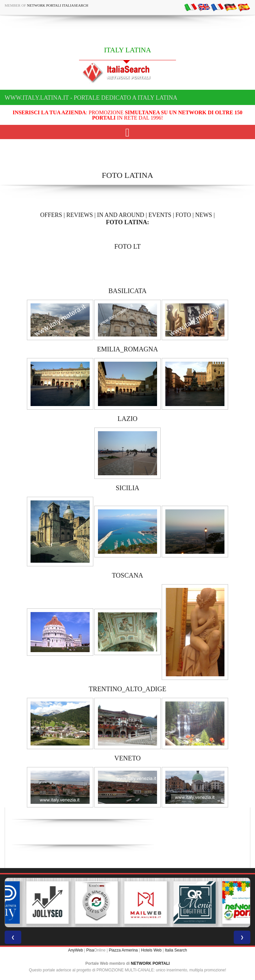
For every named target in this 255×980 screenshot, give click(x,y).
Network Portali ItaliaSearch (58, 5)
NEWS (204, 215)
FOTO (183, 215)
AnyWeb (76, 950)
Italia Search (176, 950)
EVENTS (160, 215)
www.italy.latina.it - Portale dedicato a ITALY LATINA (91, 98)
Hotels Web (151, 950)
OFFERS (51, 215)
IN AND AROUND (121, 215)
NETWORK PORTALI (150, 963)
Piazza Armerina (123, 950)
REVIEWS (80, 215)
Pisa (90, 950)
